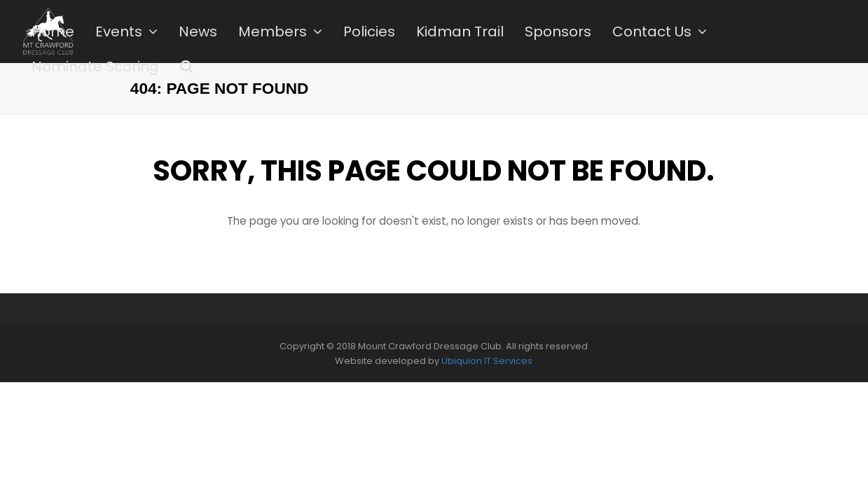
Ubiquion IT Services (487, 361)
